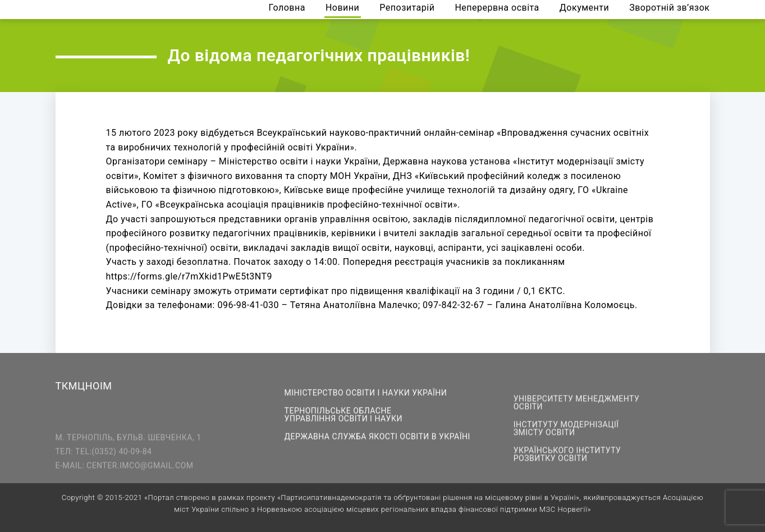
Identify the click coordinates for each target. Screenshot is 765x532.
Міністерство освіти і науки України (366, 394)
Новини (342, 8)
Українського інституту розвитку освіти (567, 458)
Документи (584, 8)
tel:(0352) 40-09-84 (113, 459)
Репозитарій (407, 8)
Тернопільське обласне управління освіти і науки (343, 416)
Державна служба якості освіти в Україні (377, 438)
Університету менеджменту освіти (577, 407)
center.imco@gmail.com (140, 473)
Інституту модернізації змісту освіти (566, 433)
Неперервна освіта (497, 8)
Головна (287, 8)
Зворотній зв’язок (669, 8)
